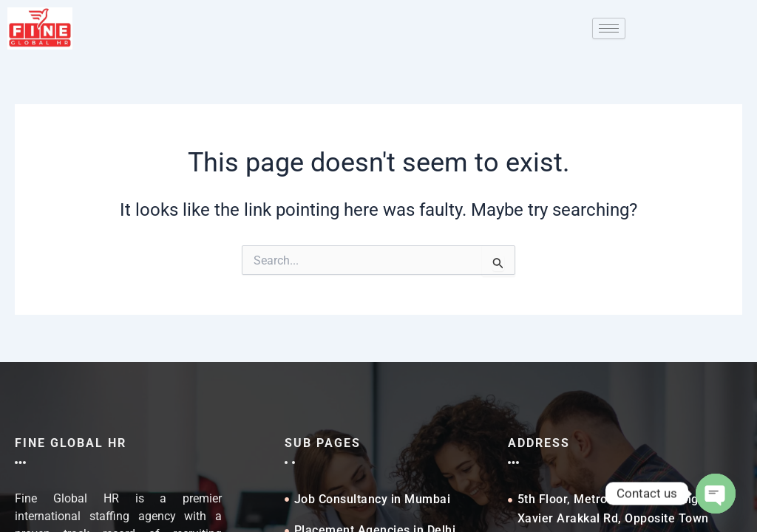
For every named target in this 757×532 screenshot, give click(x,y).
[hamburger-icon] (609, 28)
